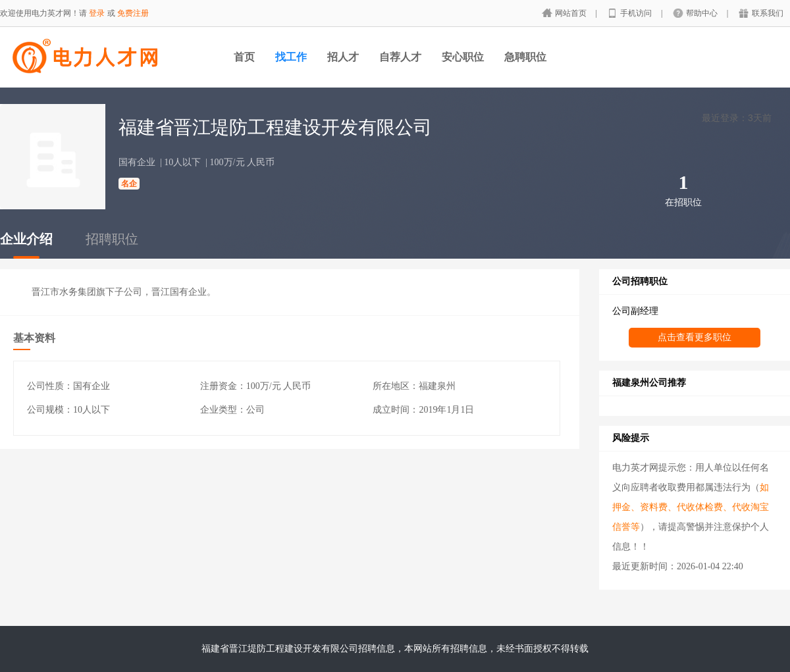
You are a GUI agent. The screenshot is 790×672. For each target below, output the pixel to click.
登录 (97, 13)
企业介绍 (26, 239)
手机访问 (637, 13)
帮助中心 (703, 13)
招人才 (343, 57)
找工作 (291, 57)
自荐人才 (400, 57)
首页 (244, 57)
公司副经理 (635, 311)
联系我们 (768, 13)
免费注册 (133, 13)
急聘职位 (525, 57)
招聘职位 (112, 239)
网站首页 (572, 13)
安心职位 (463, 57)
